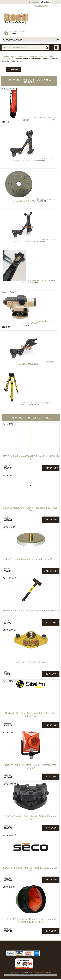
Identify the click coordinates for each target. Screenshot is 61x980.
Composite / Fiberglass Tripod (31, 57)
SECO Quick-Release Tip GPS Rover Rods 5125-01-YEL (31, 458)
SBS (49, 973)
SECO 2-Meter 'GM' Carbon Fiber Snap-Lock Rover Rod (31, 509)
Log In (56, 6)
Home (6, 57)
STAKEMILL (29, 973)
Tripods (13, 57)
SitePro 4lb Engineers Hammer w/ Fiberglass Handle (31, 611)
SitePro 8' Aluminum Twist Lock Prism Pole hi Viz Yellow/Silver (31, 715)
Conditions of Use (42, 6)
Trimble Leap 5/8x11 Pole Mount (31, 662)
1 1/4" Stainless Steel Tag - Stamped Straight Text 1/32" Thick (34, 200)
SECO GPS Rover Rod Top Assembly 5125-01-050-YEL (31, 869)
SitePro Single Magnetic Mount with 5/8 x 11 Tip (31, 559)
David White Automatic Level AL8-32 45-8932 (38, 322)
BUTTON (56, 48)
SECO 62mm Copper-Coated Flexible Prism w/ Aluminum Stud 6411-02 (31, 921)
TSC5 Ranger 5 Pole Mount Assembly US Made (34, 241)
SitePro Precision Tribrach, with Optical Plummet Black (31, 818)
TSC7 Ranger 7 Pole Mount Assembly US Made (34, 159)
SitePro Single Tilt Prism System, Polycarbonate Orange (31, 766)
